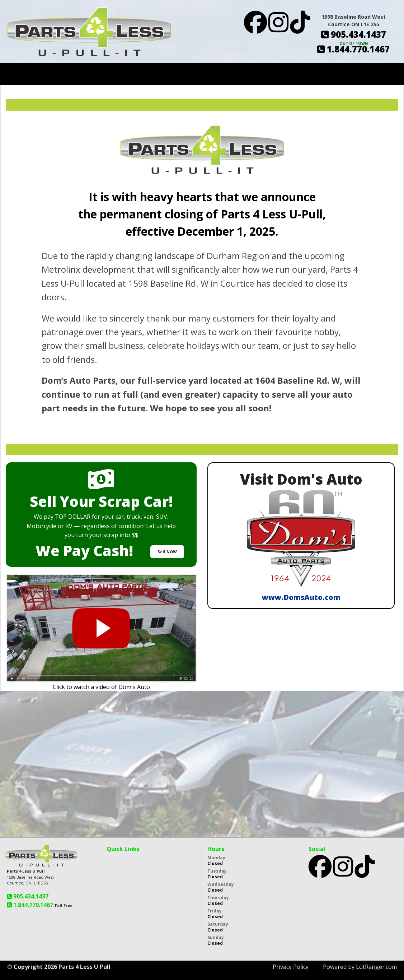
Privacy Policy (291, 967)
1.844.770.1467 (32, 905)
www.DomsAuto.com (301, 597)
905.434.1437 (30, 896)
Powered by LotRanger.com (360, 967)
